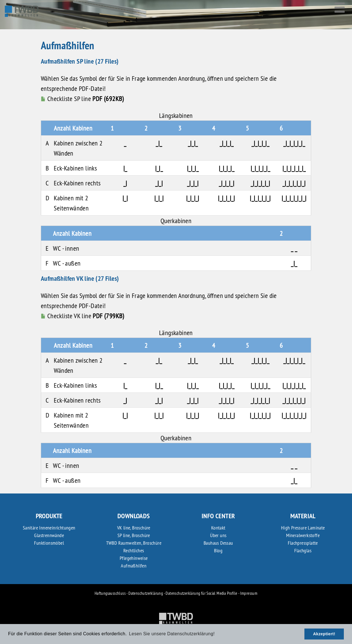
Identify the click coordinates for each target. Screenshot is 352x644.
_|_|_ (193, 143)
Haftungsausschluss (110, 593)
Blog (218, 550)
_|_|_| (193, 183)
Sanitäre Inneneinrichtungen (49, 528)
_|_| (159, 183)
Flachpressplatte (303, 543)
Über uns (218, 535)
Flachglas (303, 550)
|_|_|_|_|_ (260, 168)
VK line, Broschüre (134, 528)
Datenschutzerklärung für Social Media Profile (201, 593)
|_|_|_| (193, 198)
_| (125, 183)
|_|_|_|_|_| (260, 198)
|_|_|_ (193, 168)
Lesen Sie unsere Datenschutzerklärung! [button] (172, 634)
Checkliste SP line (82, 98)
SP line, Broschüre (134, 535)
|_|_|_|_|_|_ (294, 168)
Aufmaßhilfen (134, 566)
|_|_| (159, 198)
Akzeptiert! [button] (324, 634)
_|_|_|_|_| (260, 183)
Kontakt (218, 528)
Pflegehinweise (134, 558)
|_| (125, 198)
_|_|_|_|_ (260, 143)
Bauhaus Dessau (218, 543)
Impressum (249, 593)
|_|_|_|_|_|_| (294, 198)
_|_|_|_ (227, 143)
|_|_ (159, 168)
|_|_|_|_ (227, 168)
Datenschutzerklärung (146, 593)
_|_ (159, 143)
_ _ (294, 248)
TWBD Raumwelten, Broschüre (134, 543)
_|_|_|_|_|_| (294, 183)
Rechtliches (134, 550)
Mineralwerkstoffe (303, 535)
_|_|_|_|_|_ (294, 143)
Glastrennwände (49, 535)
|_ (125, 168)
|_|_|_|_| (227, 198)
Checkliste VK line (83, 316)
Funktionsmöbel (49, 543)
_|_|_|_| (227, 183)
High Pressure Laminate (303, 528)
